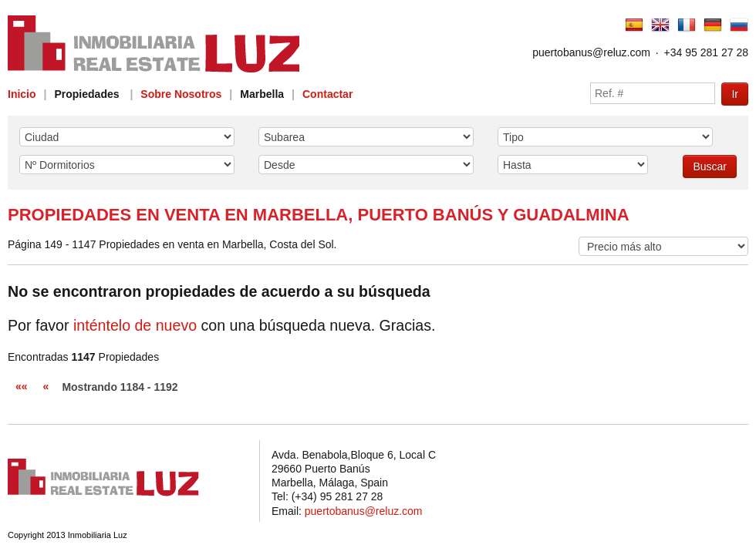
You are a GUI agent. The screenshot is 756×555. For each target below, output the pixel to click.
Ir (735, 94)
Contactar (327, 94)
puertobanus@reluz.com (591, 52)
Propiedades (86, 94)
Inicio (22, 94)
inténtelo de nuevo (135, 325)
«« (22, 386)
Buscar (710, 166)
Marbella (262, 94)
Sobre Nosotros (181, 94)
